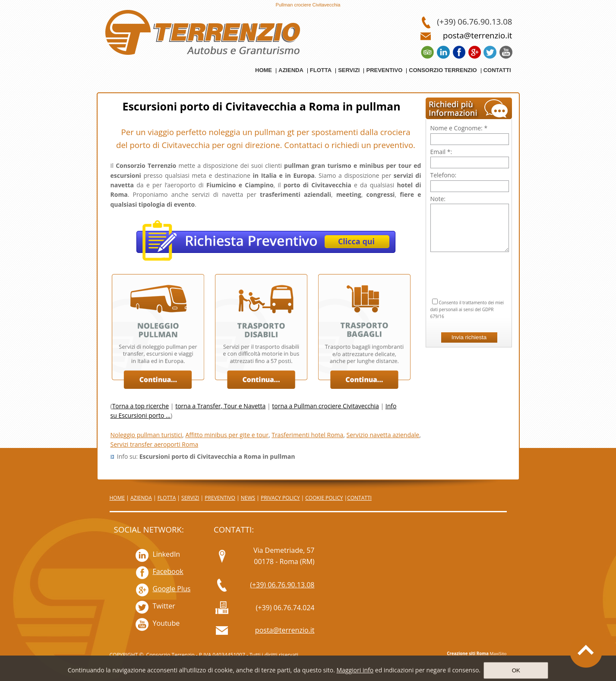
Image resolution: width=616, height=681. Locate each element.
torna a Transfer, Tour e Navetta (220, 406)
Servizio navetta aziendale (383, 435)
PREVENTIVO (220, 498)
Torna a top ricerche (141, 406)
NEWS (248, 498)
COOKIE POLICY (324, 498)
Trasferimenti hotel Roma (307, 435)
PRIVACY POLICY (280, 498)
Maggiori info (355, 670)
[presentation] (470, 264)
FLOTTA (167, 498)
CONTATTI (359, 498)
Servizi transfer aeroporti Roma (155, 444)
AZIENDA (141, 498)
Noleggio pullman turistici (147, 435)
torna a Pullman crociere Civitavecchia (325, 406)
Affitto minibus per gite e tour (227, 435)
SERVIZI (190, 498)
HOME (117, 498)
